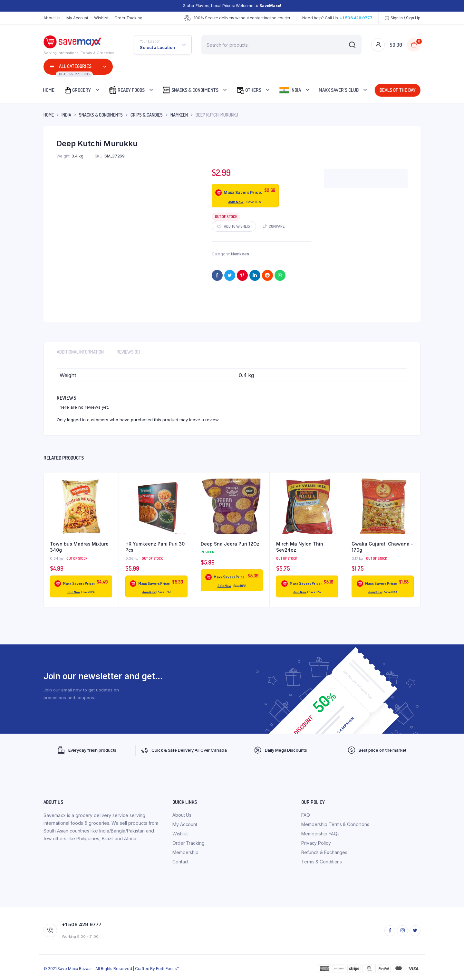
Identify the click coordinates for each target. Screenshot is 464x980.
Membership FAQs (320, 834)
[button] (234, 226)
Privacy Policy (316, 843)
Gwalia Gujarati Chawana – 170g (382, 547)
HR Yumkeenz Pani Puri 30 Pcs (155, 547)
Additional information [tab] (80, 352)
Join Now (236, 202)
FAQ (306, 815)
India (290, 90)
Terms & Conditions (322, 862)
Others (249, 90)
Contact (180, 862)
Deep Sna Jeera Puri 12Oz (230, 544)
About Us (52, 18)
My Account (77, 18)
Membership (185, 852)
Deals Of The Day (397, 90)
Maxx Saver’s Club (339, 90)
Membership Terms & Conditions (335, 824)
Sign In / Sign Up (402, 18)
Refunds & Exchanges (324, 852)
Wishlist (101, 18)
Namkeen (179, 115)
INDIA (66, 115)
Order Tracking (128, 18)
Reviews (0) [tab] (128, 352)
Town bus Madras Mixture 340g (79, 547)
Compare (277, 226)
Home (49, 90)
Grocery (77, 90)
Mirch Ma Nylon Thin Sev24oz (300, 547)
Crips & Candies (147, 115)
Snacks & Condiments (190, 90)
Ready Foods (127, 90)
